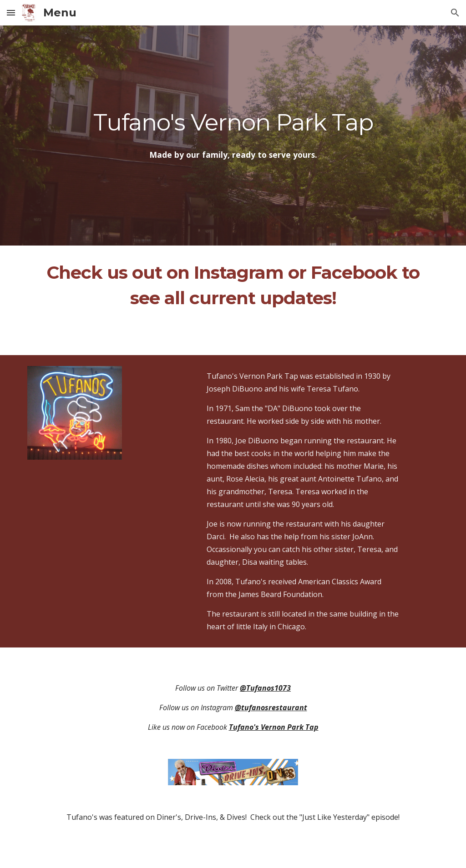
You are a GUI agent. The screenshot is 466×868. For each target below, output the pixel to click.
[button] (11, 13)
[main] (233, 122)
